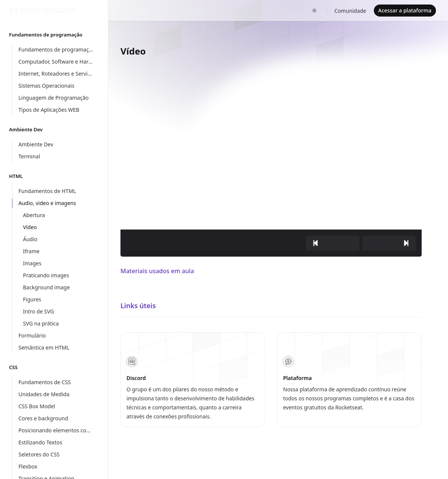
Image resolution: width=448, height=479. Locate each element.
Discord (136, 378)
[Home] (43, 11)
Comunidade (350, 11)
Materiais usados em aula (157, 271)
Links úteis (138, 306)
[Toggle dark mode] (314, 11)
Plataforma (297, 378)
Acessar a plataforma (405, 10)
